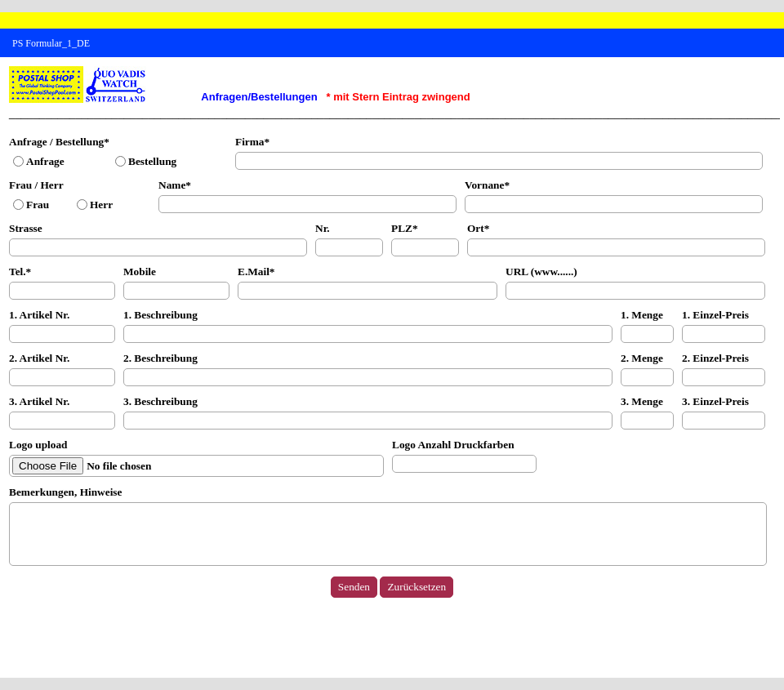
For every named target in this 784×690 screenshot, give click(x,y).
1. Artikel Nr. (39, 315)
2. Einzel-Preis (715, 358)
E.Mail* (256, 272)
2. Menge (642, 358)
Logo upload (38, 445)
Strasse (26, 228)
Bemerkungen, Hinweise (65, 492)
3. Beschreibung (160, 401)
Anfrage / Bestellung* (59, 142)
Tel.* (20, 272)
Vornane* (487, 185)
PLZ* (405, 228)
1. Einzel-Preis (715, 315)
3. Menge (642, 401)
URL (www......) (541, 272)
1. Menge (642, 315)
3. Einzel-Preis (715, 401)
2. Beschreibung (160, 358)
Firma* (252, 142)
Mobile (140, 272)
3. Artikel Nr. (39, 401)
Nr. (323, 228)
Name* (175, 185)
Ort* (478, 228)
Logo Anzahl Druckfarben (453, 445)
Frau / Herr (36, 185)
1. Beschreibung (160, 315)
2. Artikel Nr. (39, 358)
